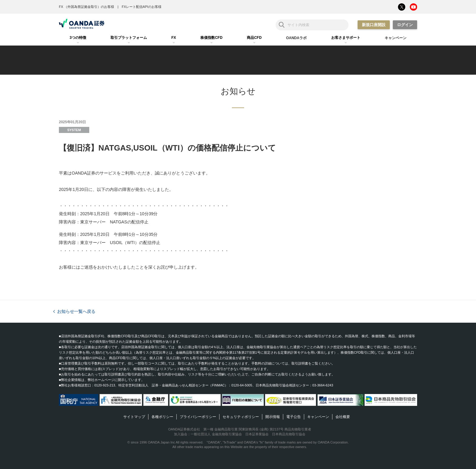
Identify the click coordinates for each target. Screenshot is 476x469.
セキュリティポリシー (241, 417)
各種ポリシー (162, 417)
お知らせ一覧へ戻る (76, 311)
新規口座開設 (374, 25)
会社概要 (343, 417)
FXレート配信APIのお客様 (142, 7)
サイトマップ (134, 417)
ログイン (405, 25)
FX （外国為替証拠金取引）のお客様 (87, 7)
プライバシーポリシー (198, 417)
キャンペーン (318, 417)
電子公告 (294, 417)
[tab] (78, 38)
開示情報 (273, 417)
